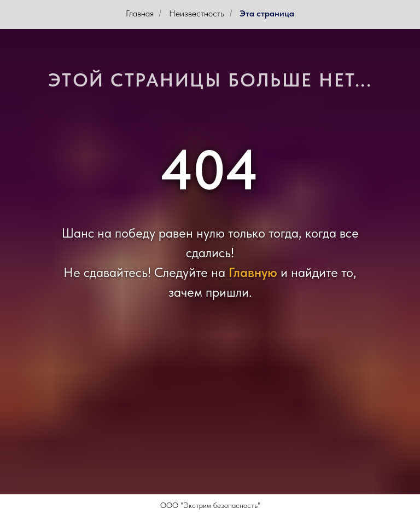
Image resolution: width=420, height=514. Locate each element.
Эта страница (267, 13)
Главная (140, 13)
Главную (253, 272)
